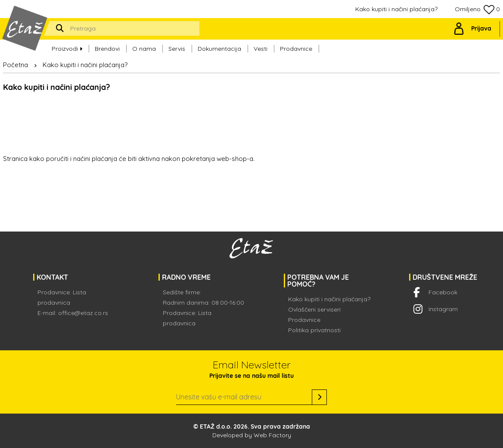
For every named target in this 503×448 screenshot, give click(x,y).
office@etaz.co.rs (83, 313)
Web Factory (272, 435)
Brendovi (107, 48)
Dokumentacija (219, 48)
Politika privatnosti (314, 330)
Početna (16, 65)
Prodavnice (296, 48)
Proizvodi (67, 48)
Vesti (261, 48)
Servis (177, 48)
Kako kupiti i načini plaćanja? (396, 9)
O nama (144, 48)
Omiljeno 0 (477, 10)
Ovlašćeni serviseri (314, 309)
